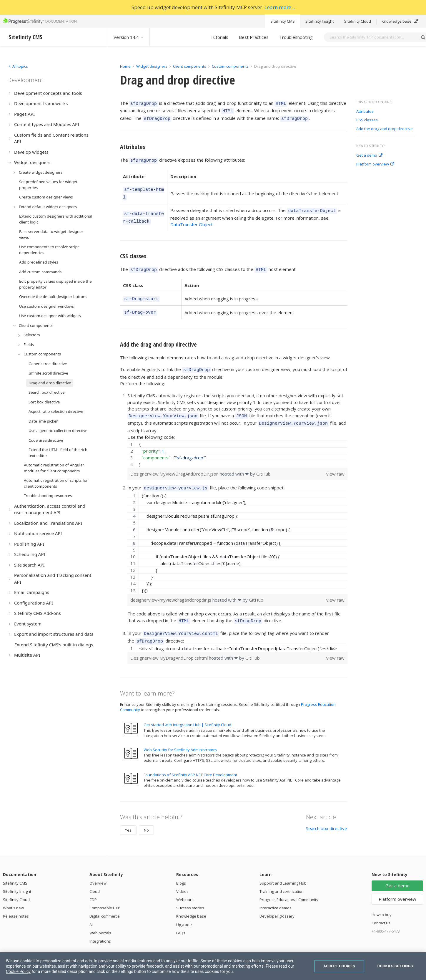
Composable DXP (105, 893)
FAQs (181, 918)
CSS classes (367, 120)
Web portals (100, 918)
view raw (335, 462)
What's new (13, 893)
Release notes (16, 901)
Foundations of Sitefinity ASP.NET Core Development (190, 760)
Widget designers (152, 66)
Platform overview (375, 164)
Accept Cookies (339, 966)
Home (125, 66)
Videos (182, 876)
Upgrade (184, 910)
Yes (128, 815)
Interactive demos (276, 893)
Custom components (231, 66)
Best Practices (254, 37)
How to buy (382, 900)
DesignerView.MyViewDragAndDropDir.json (175, 462)
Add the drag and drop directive (385, 129)
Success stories (190, 893)
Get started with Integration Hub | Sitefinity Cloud (187, 710)
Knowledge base (400, 21)
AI (91, 910)
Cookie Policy (18, 971)
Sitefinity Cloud (358, 21)
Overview (98, 868)
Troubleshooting (296, 37)
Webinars (185, 885)
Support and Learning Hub (283, 868)
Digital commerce (105, 901)
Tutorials (219, 37)
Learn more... (280, 7)
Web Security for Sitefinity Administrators (180, 735)
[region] (237, 443)
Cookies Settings (395, 966)
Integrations (100, 926)
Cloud (95, 876)
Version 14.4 (129, 37)
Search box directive (327, 813)
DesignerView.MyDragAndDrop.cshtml (170, 643)
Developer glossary (277, 901)
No (146, 815)
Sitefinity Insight (319, 21)
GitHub (263, 462)
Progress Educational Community (289, 885)
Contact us (381, 908)
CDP (93, 885)
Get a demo (369, 155)
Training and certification (282, 876)
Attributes (365, 112)
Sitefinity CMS (283, 21)
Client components (190, 66)
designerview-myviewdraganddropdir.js (171, 587)
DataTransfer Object (192, 218)
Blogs (181, 868)
